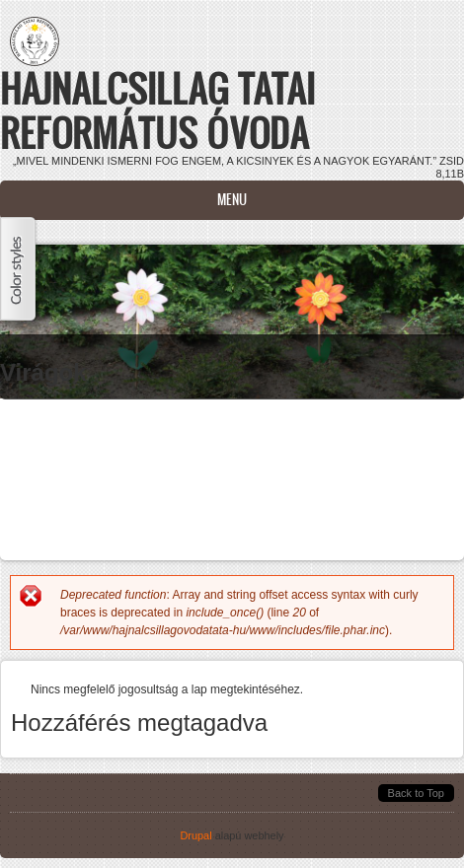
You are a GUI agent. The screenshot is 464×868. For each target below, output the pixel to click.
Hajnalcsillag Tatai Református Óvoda (157, 110)
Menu (232, 200)
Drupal (195, 835)
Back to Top (416, 793)
